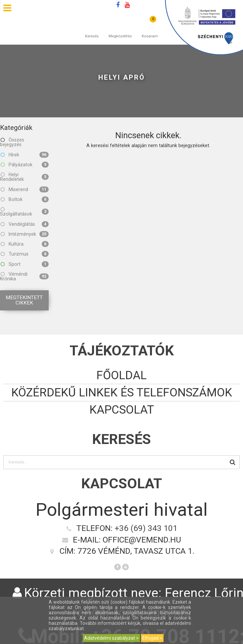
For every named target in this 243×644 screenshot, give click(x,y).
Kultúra (25, 244)
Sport (25, 264)
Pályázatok (25, 165)
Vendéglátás (25, 224)
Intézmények (25, 234)
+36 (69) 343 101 (146, 528)
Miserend (25, 189)
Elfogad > (152, 638)
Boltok (25, 199)
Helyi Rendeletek (24, 177)
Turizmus (25, 254)
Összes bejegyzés (12, 142)
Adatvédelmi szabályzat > (111, 638)
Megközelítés (120, 29)
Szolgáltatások (24, 212)
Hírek (25, 155)
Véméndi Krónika (24, 276)
